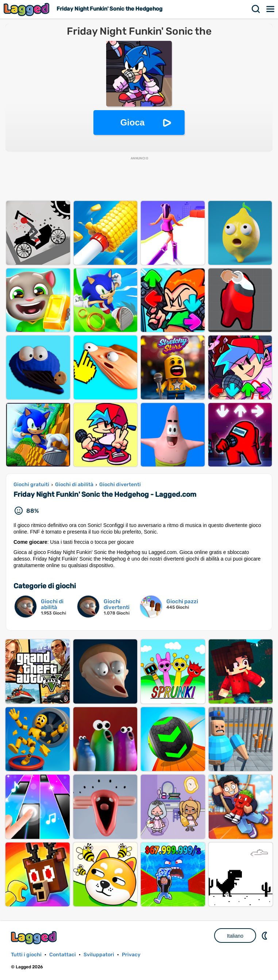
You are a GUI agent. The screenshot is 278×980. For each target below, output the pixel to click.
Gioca (133, 122)
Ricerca (256, 9)
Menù (271, 9)
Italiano (235, 936)
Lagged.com (35, 938)
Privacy (131, 955)
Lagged (27, 9)
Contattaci (63, 955)
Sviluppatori (99, 955)
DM (265, 936)
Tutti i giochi (26, 955)
